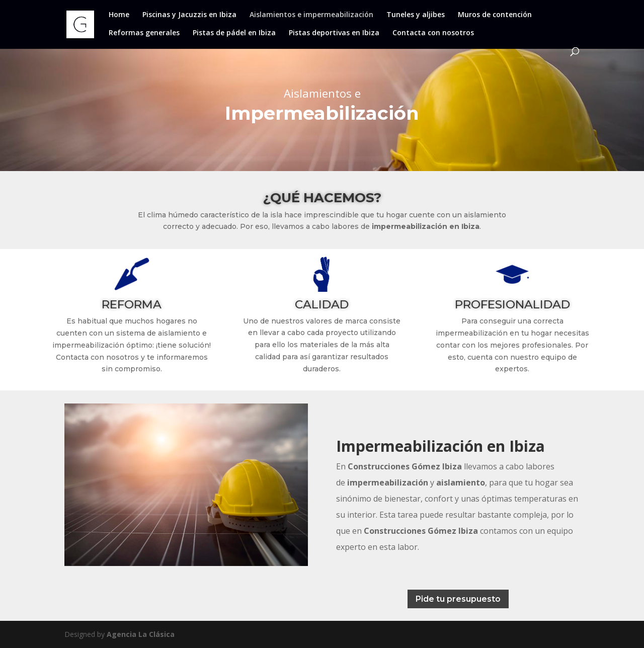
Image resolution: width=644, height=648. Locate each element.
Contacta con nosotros (433, 33)
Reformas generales (144, 33)
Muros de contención (495, 15)
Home (119, 15)
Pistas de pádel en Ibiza (234, 33)
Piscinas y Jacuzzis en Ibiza (189, 15)
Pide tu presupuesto (458, 599)
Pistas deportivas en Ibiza (334, 33)
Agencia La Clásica (141, 634)
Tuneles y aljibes (416, 15)
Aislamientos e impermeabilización (311, 15)
